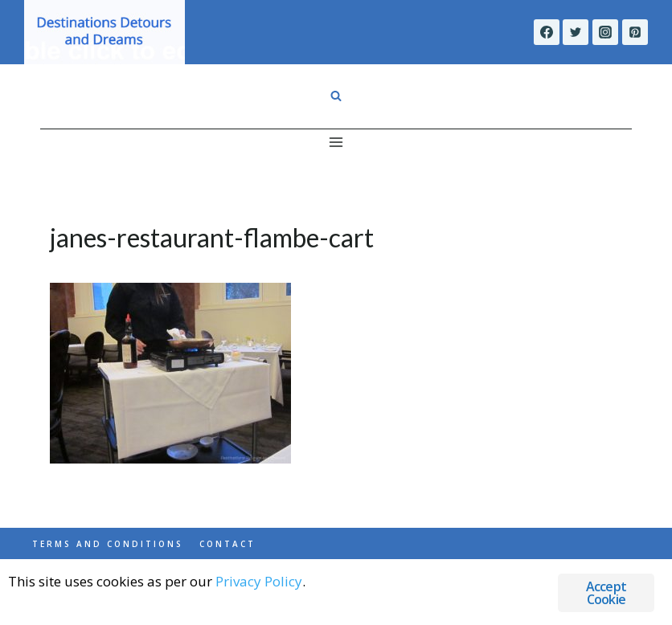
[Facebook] (547, 32)
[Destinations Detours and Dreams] (104, 32)
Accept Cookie (606, 593)
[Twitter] (576, 32)
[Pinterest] (635, 32)
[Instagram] (605, 32)
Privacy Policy (259, 581)
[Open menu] (336, 142)
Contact (227, 544)
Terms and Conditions (108, 544)
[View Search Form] (336, 96)
